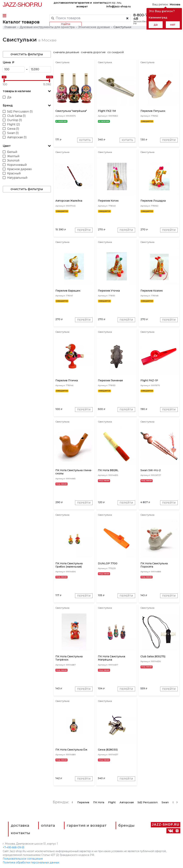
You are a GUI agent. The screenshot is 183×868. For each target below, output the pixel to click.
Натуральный (17, 178)
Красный (14, 173)
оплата (72, 3)
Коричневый (17, 165)
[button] (27, 91)
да (156, 25)
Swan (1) (13, 133)
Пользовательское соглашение (23, 859)
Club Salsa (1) (16, 116)
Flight (112, 802)
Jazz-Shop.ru (22, 4)
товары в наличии (17, 91)
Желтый (13, 156)
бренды (126, 825)
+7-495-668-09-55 (13, 847)
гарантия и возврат (84, 5)
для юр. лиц (118, 5)
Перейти (169, 140)
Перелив (83, 802)
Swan (165, 802)
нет (173, 25)
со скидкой (116, 52)
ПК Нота (99, 802)
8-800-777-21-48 (145, 17)
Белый (12, 152)
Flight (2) (14, 124)
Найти (66, 24)
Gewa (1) (13, 129)
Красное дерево (19, 169)
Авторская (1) (17, 137)
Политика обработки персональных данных (31, 862)
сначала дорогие (93, 52)
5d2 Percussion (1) (20, 112)
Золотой (13, 161)
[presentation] (72, 802)
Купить (85, 140)
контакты (100, 3)
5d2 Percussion (148, 802)
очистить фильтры (27, 54)
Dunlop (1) (15, 120)
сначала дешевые (66, 52)
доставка (60, 3)
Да (9, 97)
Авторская (127, 802)
